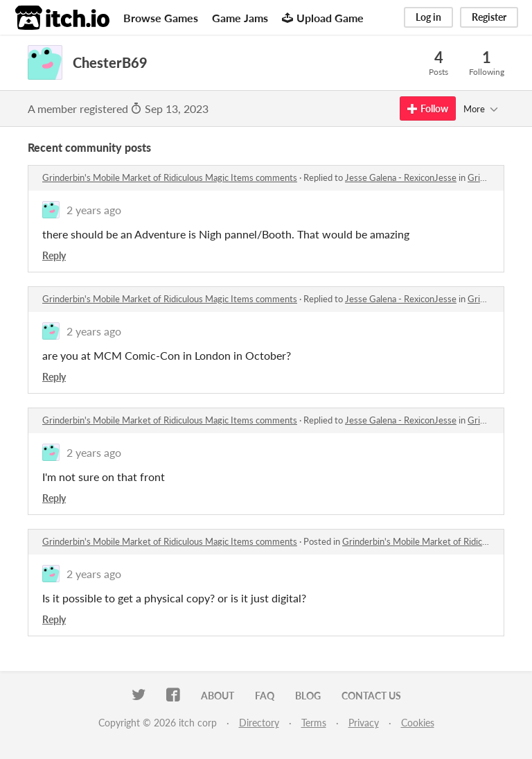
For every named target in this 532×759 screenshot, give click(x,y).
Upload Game (323, 18)
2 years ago (94, 210)
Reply (54, 255)
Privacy (364, 723)
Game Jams (240, 18)
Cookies (418, 723)
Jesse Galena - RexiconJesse (401, 177)
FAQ (265, 696)
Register (489, 17)
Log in (428, 17)
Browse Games (161, 18)
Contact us (371, 696)
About (218, 696)
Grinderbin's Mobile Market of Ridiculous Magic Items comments (170, 177)
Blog (308, 696)
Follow (428, 108)
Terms (314, 723)
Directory (259, 723)
